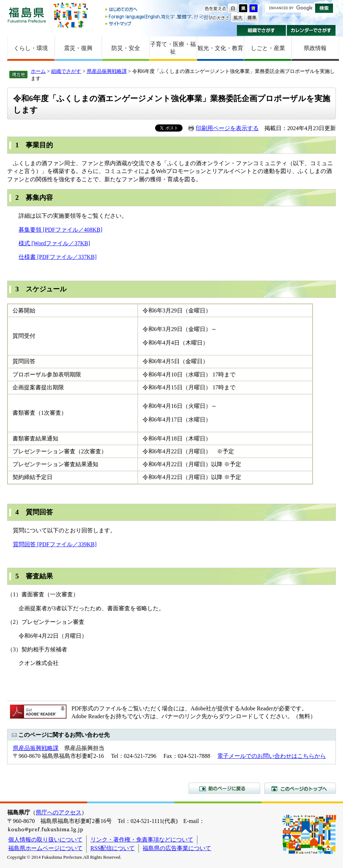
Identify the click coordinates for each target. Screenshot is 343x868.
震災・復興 (78, 48)
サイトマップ (158, 23)
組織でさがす (261, 30)
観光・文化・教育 (220, 48)
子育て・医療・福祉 (173, 48)
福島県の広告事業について (177, 848)
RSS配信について (113, 848)
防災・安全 (126, 48)
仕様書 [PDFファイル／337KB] (58, 257)
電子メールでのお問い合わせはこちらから (272, 756)
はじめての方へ (158, 10)
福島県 (27, 15)
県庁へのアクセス (59, 812)
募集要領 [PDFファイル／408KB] (60, 230)
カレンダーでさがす (311, 30)
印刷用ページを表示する (227, 128)
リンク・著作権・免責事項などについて (142, 840)
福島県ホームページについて (45, 848)
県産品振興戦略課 (107, 71)
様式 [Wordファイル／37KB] (54, 243)
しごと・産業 (268, 48)
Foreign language (158, 17)
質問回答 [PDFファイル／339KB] (55, 544)
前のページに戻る (224, 788)
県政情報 (315, 48)
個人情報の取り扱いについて (45, 840)
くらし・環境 (31, 48)
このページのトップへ (300, 788)
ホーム (38, 71)
